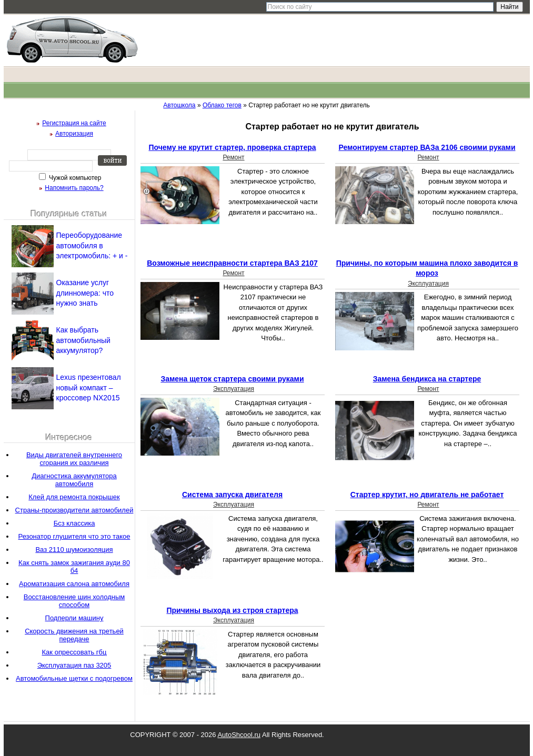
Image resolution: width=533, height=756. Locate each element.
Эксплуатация (428, 284)
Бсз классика (74, 523)
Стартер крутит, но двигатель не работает (427, 495)
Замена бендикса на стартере (427, 379)
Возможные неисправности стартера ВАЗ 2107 (232, 263)
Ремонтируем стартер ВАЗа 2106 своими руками (427, 147)
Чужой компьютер (74, 178)
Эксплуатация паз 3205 (74, 665)
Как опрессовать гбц (74, 652)
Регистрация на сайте (74, 123)
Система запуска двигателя (232, 495)
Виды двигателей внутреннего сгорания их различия (74, 459)
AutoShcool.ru (239, 735)
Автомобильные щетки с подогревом (74, 678)
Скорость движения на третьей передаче (74, 635)
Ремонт (233, 157)
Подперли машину (74, 618)
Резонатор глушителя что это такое (74, 536)
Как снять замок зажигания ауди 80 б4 (74, 567)
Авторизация (74, 134)
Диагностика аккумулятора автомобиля (74, 480)
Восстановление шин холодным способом (74, 601)
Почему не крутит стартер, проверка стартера (232, 147)
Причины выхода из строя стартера (232, 610)
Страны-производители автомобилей (74, 510)
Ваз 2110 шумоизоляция (74, 550)
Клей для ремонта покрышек (74, 497)
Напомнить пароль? (74, 188)
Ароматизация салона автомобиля (74, 584)
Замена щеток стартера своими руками (232, 379)
